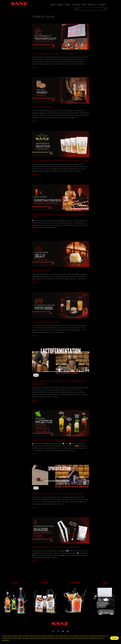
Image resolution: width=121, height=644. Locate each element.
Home (53, 5)
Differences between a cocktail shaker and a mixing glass (56, 547)
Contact (102, 5)
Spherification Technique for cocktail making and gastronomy (58, 493)
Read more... (35, 67)
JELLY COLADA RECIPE (41, 270)
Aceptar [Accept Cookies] (114, 638)
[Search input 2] (91, 9)
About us (92, 5)
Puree (67, 5)
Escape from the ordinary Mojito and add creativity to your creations (60, 440)
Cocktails (76, 5)
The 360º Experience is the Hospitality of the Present (54, 53)
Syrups (60, 5)
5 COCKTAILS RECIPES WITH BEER (46, 322)
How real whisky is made (42, 107)
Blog (84, 5)
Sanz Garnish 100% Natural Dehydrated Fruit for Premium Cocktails (60, 161)
